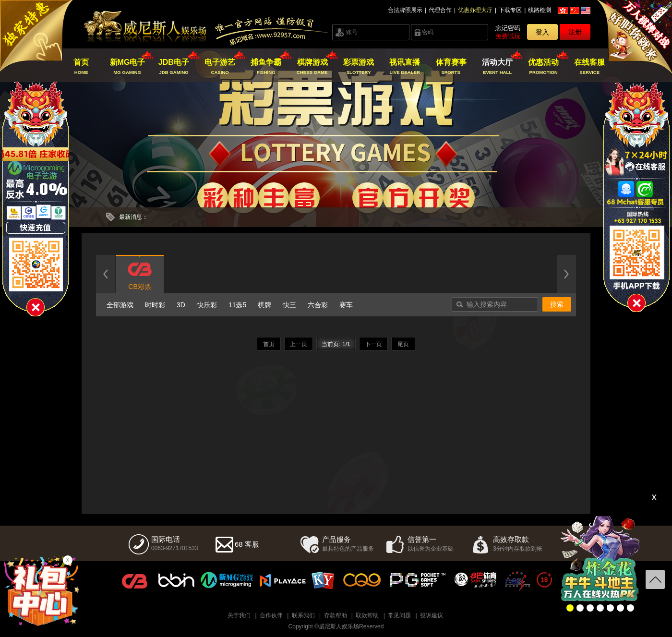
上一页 (299, 344)
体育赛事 (451, 67)
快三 (289, 305)
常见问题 (399, 615)
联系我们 (303, 615)
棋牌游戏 (312, 67)
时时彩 (155, 305)
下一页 (373, 344)
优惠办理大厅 (475, 10)
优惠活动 (544, 67)
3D (181, 305)
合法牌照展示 (405, 10)
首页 (269, 344)
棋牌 (264, 305)
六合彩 (318, 305)
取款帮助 (367, 615)
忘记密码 (508, 28)
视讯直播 (405, 67)
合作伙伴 (271, 615)
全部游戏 (120, 305)
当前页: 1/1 (336, 344)
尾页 (403, 344)
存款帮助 (336, 615)
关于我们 (239, 615)
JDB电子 (174, 67)
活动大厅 (497, 67)
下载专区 (510, 10)
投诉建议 (432, 615)
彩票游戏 (358, 67)
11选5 (237, 305)
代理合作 (440, 10)
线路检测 (540, 10)
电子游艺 (220, 67)
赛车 (346, 305)
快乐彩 (207, 305)
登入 (542, 32)
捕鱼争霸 (266, 67)
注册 (575, 32)
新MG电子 (127, 67)
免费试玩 (508, 36)
